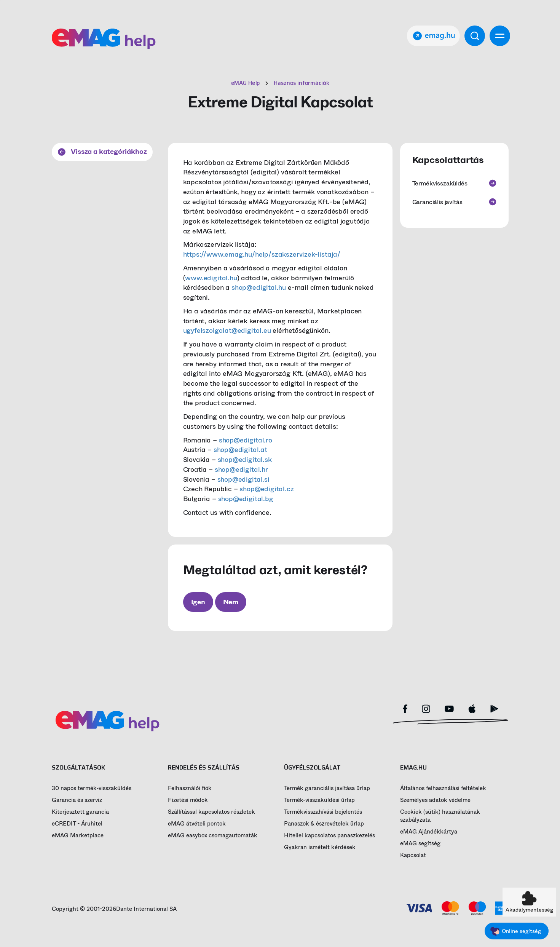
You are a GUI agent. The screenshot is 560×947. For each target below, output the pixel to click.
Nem (231, 602)
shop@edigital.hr (241, 470)
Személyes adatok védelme (435, 800)
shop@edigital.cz (266, 489)
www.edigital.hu (211, 278)
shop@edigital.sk (245, 460)
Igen (198, 602)
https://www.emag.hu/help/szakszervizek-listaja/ (262, 254)
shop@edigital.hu (259, 287)
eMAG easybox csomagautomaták (213, 836)
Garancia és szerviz (77, 800)
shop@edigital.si (243, 479)
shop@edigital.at (240, 450)
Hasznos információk (301, 83)
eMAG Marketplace (78, 836)
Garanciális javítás (454, 202)
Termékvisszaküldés (454, 183)
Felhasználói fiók (190, 788)
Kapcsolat (413, 855)
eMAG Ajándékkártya (429, 832)
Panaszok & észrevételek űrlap (324, 824)
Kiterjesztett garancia (80, 812)
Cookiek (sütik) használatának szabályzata (440, 816)
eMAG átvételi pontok (197, 824)
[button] (529, 902)
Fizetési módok (188, 800)
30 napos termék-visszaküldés (92, 788)
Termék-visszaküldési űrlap (319, 800)
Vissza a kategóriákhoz (102, 152)
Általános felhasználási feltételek (443, 788)
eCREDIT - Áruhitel (77, 824)
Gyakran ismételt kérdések (320, 847)
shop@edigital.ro (246, 440)
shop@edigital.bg (246, 499)
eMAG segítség (420, 844)
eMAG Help (246, 83)
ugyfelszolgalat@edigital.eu (227, 331)
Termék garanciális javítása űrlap (327, 788)
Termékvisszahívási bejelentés (323, 812)
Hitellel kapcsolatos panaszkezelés (329, 836)
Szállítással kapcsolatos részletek (211, 812)
